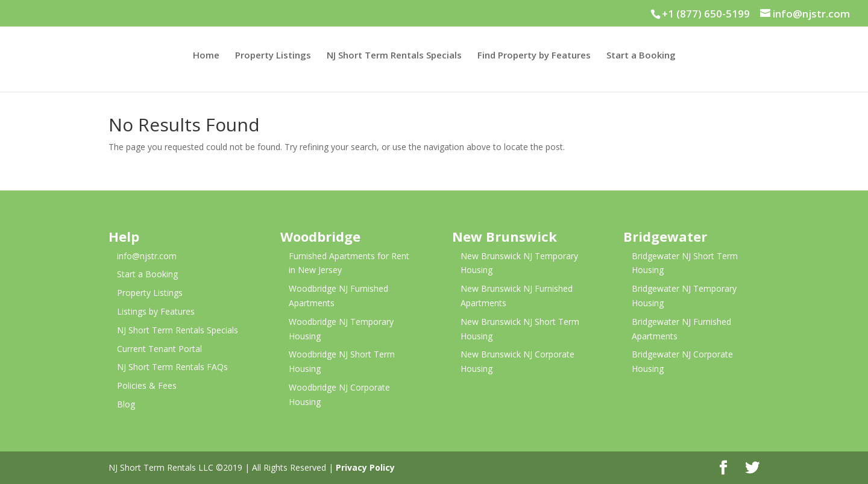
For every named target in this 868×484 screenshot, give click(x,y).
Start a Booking (641, 56)
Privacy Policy (365, 467)
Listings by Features (156, 311)
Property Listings (273, 56)
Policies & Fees (147, 385)
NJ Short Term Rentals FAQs (172, 367)
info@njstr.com (147, 256)
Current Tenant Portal (159, 349)
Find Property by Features (534, 56)
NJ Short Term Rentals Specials (394, 56)
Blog (126, 404)
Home (206, 56)
